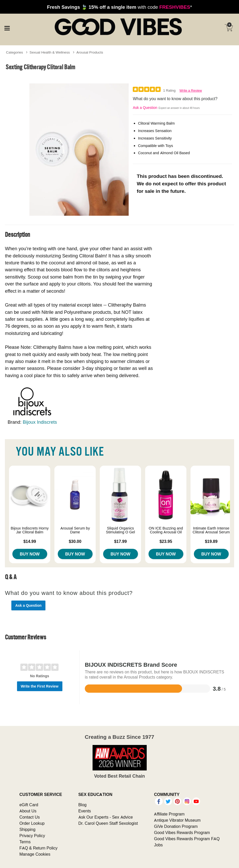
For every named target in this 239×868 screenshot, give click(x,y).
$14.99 (30, 541)
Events (85, 811)
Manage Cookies (35, 854)
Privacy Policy (32, 836)
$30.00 (75, 541)
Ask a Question (145, 108)
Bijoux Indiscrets (40, 422)
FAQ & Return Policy (38, 848)
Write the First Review (40, 686)
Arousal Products (90, 52)
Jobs (158, 845)
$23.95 (166, 541)
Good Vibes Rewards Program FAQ (187, 839)
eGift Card (29, 805)
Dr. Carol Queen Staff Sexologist (108, 823)
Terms (25, 842)
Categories (14, 52)
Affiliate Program (169, 814)
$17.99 (121, 541)
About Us (28, 811)
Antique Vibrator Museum (177, 820)
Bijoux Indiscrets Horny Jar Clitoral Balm (30, 530)
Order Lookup (32, 823)
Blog (83, 805)
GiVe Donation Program (176, 826)
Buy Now (30, 554)
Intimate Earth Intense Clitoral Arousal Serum (211, 530)
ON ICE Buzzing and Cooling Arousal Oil (166, 530)
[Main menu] (7, 27)
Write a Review (191, 90)
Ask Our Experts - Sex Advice (106, 817)
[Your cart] (229, 28)
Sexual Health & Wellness (50, 52)
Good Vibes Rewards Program (182, 832)
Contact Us (30, 817)
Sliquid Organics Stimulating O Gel (121, 530)
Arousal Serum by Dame (75, 530)
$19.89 (211, 541)
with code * (119, 7)
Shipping (27, 829)
